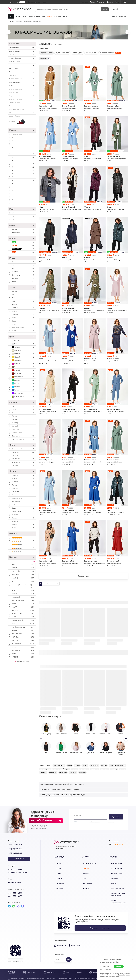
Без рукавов (23, 275)
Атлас (23, 331)
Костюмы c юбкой (22, 62)
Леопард (23, 423)
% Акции (49, 16)
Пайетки (23, 485)
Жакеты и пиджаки (22, 82)
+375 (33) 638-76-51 (17, 846)
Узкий (23, 282)
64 (23, 183)
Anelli (23, 624)
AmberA (23, 594)
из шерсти (73, 774)
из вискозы (53, 774)
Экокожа (23, 308)
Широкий (23, 278)
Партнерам (58, 887)
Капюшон (23, 482)
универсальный (17, 134)
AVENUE (23, 657)
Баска (23, 508)
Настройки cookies (111, 974)
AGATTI (23, 571)
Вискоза (23, 301)
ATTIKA (23, 647)
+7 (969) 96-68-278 (17, 850)
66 (13, 187)
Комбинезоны (13, 92)
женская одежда (59, 767)
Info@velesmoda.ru (16, 884)
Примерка (112, 878)
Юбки (22, 65)
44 (23, 151)
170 (13, 220)
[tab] (83, 786)
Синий (23, 390)
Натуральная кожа (18, 328)
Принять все (118, 964)
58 (23, 174)
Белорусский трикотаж (61, 848)
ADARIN (23, 568)
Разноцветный (23, 397)
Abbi (23, 565)
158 (13, 213)
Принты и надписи (23, 439)
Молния (23, 478)
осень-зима (23, 233)
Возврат (112, 882)
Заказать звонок (19, 860)
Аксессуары (17, 122)
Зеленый (23, 380)
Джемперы (12, 75)
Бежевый (23, 354)
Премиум (23, 465)
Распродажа (57, 16)
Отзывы (112, 16)
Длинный (23, 262)
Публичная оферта (115, 887)
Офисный (23, 456)
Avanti (23, 654)
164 (23, 216)
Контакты (57, 878)
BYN (57, 956)
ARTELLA (23, 640)
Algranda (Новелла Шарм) (23, 586)
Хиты (25, 16)
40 (13, 144)
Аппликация (23, 501)
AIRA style (23, 575)
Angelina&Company (23, 627)
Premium (30, 16)
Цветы (23, 406)
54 (23, 167)
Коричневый (23, 377)
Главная (57, 865)
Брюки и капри (22, 72)
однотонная (84, 771)
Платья (22, 55)
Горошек (23, 419)
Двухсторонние (17, 498)
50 (23, 160)
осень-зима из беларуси (61, 771)
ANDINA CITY (23, 620)
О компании (58, 882)
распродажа (94, 767)
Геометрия (15, 429)
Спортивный (23, 459)
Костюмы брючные (22, 58)
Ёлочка (14, 416)
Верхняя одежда (22, 51)
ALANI (23, 578)
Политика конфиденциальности (116, 899)
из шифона (63, 774)
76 (13, 203)
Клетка (23, 410)
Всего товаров (22, 48)
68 (13, 190)
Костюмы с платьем (22, 79)
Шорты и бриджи (14, 116)
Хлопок (23, 291)
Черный (23, 347)
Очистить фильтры (22, 662)
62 (23, 180)
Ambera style (23, 597)
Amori (23, 604)
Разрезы (23, 475)
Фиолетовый (23, 393)
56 (23, 170)
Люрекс (14, 311)
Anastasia (23, 610)
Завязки (23, 518)
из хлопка (82, 774)
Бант (13, 505)
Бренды (65, 16)
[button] (126, 740)
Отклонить (104, 964)
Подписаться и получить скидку (89, 925)
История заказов (114, 869)
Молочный (23, 350)
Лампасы (23, 525)
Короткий (23, 272)
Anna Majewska (23, 634)
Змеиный (15, 426)
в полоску (114, 771)
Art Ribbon (23, 637)
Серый (23, 344)
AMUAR (23, 607)
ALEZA (23, 582)
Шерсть (23, 298)
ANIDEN (23, 630)
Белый (23, 341)
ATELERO (23, 644)
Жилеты (22, 86)
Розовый (23, 364)
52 (23, 164)
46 (23, 154)
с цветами (43, 774)
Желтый (23, 357)
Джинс (23, 318)
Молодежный (23, 462)
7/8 (23, 265)
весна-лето (23, 229)
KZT (63, 956)
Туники (22, 113)
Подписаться (116, 819)
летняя (69, 767)
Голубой (23, 387)
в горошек (104, 771)
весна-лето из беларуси (118, 767)
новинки (75, 771)
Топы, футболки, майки (16, 109)
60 (23, 177)
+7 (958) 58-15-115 (17, 855)
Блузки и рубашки (22, 69)
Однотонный (23, 436)
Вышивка (15, 515)
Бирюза (23, 383)
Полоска (23, 413)
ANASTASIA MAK (23, 614)
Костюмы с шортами (15, 99)
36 (13, 137)
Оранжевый (23, 360)
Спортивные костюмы (22, 96)
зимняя (85, 767)
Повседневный (23, 449)
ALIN (23, 591)
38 (13, 141)
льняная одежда (45, 771)
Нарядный (23, 452)
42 (23, 147)
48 (23, 157)
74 (13, 200)
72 (13, 197)
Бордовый (23, 374)
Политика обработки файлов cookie (118, 892)
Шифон (23, 304)
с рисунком (95, 771)
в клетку (123, 771)
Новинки (19, 16)
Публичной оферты (95, 824)
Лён (23, 295)
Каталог (11, 16)
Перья (14, 495)
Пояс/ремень (23, 492)
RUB (69, 956)
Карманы (23, 528)
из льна (77, 767)
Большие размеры (40, 16)
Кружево (23, 521)
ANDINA (23, 617)
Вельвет (23, 324)
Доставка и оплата (122, 16)
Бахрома (15, 488)
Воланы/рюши (23, 511)
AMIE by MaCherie (23, 600)
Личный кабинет (114, 865)
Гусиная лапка (17, 433)
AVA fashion (23, 650)
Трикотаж (23, 314)
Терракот (23, 367)
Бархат (14, 321)
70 (13, 193)
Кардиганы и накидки (16, 89)
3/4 (23, 268)
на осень (104, 767)
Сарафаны (12, 106)
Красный (23, 370)
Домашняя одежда (15, 103)
